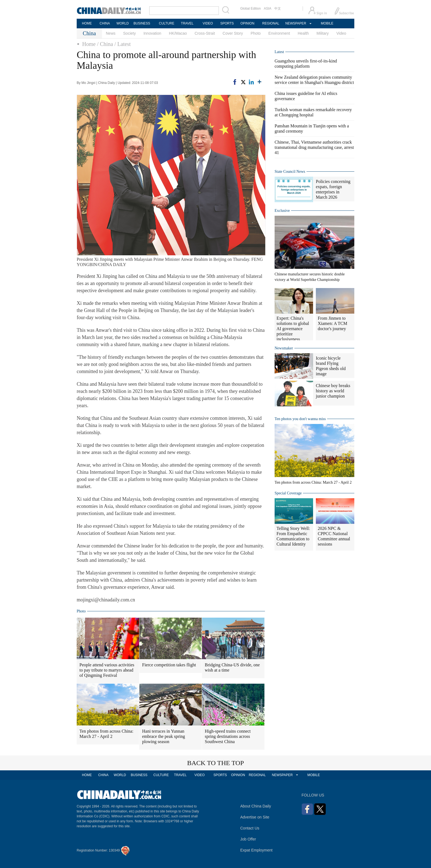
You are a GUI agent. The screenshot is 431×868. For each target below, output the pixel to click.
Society (129, 33)
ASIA (268, 9)
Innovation (152, 33)
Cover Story (233, 33)
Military (322, 33)
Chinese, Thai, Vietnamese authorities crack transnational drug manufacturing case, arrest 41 (314, 147)
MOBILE (327, 23)
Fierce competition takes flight (169, 665)
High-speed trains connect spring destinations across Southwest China (228, 736)
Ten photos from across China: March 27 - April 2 (106, 734)
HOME (87, 23)
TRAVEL (187, 23)
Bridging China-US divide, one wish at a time (232, 667)
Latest (279, 52)
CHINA (105, 23)
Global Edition (251, 9)
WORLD (123, 23)
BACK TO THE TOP (216, 763)
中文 (278, 9)
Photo (256, 33)
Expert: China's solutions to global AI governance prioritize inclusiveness (293, 329)
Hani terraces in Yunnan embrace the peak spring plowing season (164, 736)
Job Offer (248, 839)
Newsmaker (284, 348)
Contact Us (250, 828)
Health (303, 33)
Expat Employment (256, 850)
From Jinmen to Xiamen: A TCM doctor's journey (332, 323)
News (111, 33)
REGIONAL (271, 23)
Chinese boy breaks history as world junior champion (333, 391)
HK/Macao (178, 33)
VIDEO (208, 23)
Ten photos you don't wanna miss (300, 419)
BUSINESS (142, 23)
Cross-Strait (205, 33)
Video (341, 33)
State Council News (290, 172)
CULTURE (167, 23)
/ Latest (122, 44)
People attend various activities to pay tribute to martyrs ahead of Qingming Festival (107, 670)
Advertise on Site (255, 817)
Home (89, 44)
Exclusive (282, 211)
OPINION (248, 23)
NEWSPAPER (295, 23)
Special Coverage (288, 493)
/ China (105, 44)
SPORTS (227, 23)
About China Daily (256, 806)
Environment (279, 33)
